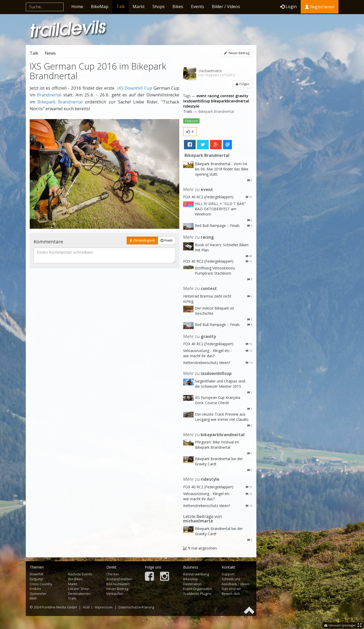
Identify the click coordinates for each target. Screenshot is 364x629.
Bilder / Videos (226, 7)
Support (228, 574)
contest (227, 96)
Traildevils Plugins (197, 594)
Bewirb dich (231, 594)
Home (77, 7)
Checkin (113, 574)
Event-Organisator (198, 589)
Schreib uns (231, 579)
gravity (242, 96)
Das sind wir (231, 589)
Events (198, 7)
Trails (72, 598)
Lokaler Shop (78, 589)
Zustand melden (119, 579)
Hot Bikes (75, 579)
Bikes (178, 7)
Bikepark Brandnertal (60, 102)
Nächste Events (80, 574)
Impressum (104, 607)
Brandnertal (49, 95)
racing (213, 96)
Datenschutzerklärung (136, 607)
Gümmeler (38, 594)
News (50, 53)
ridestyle (191, 106)
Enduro (35, 589)
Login (288, 7)
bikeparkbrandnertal (230, 101)
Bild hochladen (118, 584)
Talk (121, 7)
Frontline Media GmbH (59, 607)
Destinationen (79, 594)
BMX (33, 598)
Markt (139, 7)
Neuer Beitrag (237, 53)
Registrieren (320, 7)
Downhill (36, 574)
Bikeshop (191, 579)
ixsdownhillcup (197, 101)
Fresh (166, 240)
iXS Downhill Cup (135, 88)
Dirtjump (36, 579)
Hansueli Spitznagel (340, 625)
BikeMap (100, 7)
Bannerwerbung (196, 574)
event (202, 96)
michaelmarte (210, 71)
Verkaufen (115, 594)
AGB (86, 607)
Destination (192, 584)
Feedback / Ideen (235, 584)
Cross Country (41, 584)
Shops (159, 7)
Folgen (242, 84)
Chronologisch (142, 240)
